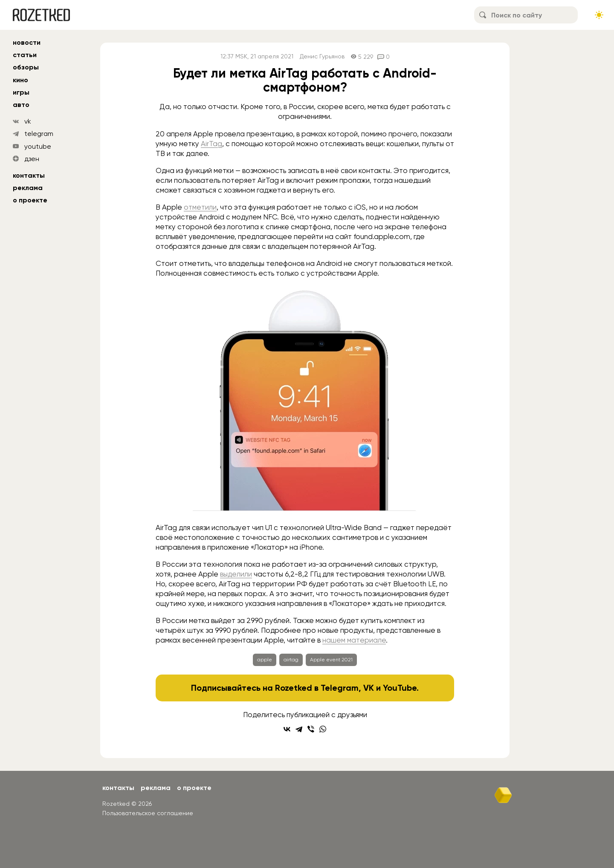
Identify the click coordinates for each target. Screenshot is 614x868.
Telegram (340, 688)
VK (369, 688)
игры (21, 92)
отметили (200, 207)
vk (28, 121)
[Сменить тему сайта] (599, 15)
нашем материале (354, 640)
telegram (39, 134)
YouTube (400, 688)
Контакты (29, 175)
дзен (32, 159)
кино (20, 80)
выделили (236, 574)
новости (27, 42)
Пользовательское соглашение (148, 813)
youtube (38, 146)
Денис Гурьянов (322, 56)
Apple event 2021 (331, 660)
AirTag (211, 144)
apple (265, 660)
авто (21, 105)
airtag (291, 660)
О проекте (30, 200)
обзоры (26, 67)
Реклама (28, 188)
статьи (25, 55)
